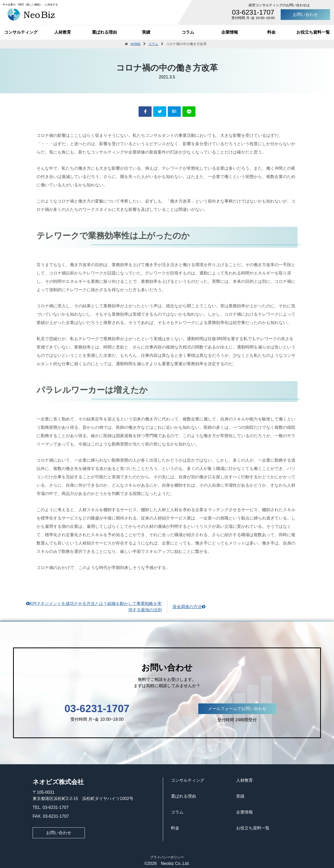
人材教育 (63, 32)
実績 (146, 32)
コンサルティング (21, 32)
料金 (271, 32)
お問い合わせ (305, 14)
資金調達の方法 (189, 607)
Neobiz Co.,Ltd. (173, 863)
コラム (188, 32)
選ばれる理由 (104, 32)
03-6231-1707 (253, 12)
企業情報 (230, 32)
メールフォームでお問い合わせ (237, 709)
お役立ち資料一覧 (313, 32)
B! (174, 111)
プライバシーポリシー (167, 857)
